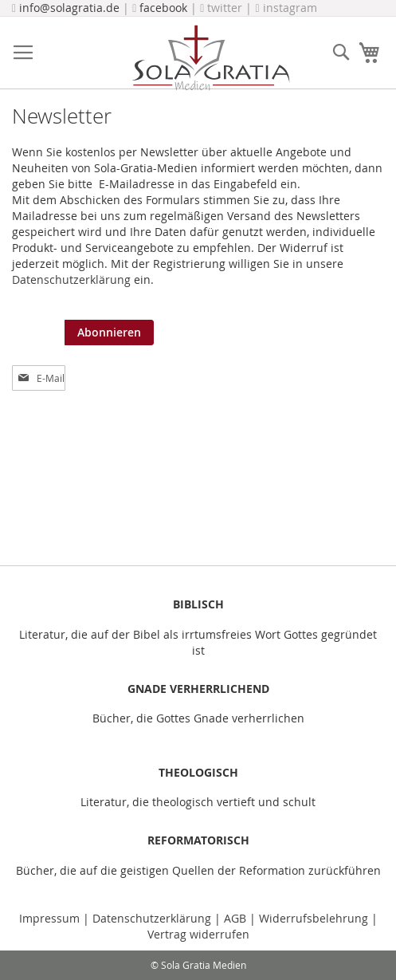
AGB (235, 918)
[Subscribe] (109, 333)
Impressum (51, 918)
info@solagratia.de (69, 8)
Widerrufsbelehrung (314, 918)
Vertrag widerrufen (198, 934)
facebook (163, 8)
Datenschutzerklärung (71, 279)
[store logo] (210, 58)
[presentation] (275, 351)
